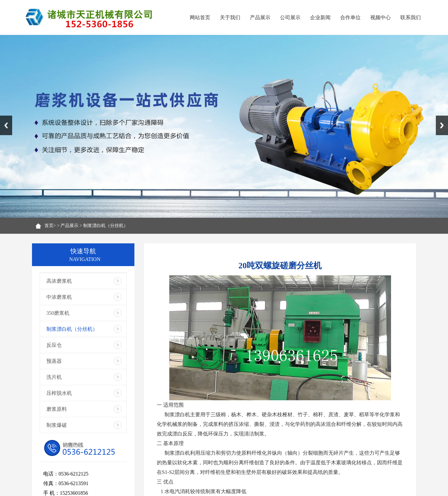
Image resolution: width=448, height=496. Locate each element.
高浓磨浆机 (59, 281)
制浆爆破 (57, 425)
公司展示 (290, 17)
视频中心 (380, 17)
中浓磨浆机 (59, 297)
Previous (6, 125)
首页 (49, 226)
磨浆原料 (57, 409)
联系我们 (411, 17)
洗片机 (54, 377)
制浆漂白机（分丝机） (106, 226)
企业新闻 (320, 17)
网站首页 (200, 17)
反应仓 (54, 345)
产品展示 (260, 17)
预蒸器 (54, 361)
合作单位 (350, 17)
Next (442, 125)
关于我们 (230, 17)
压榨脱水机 (59, 393)
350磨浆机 (58, 313)
